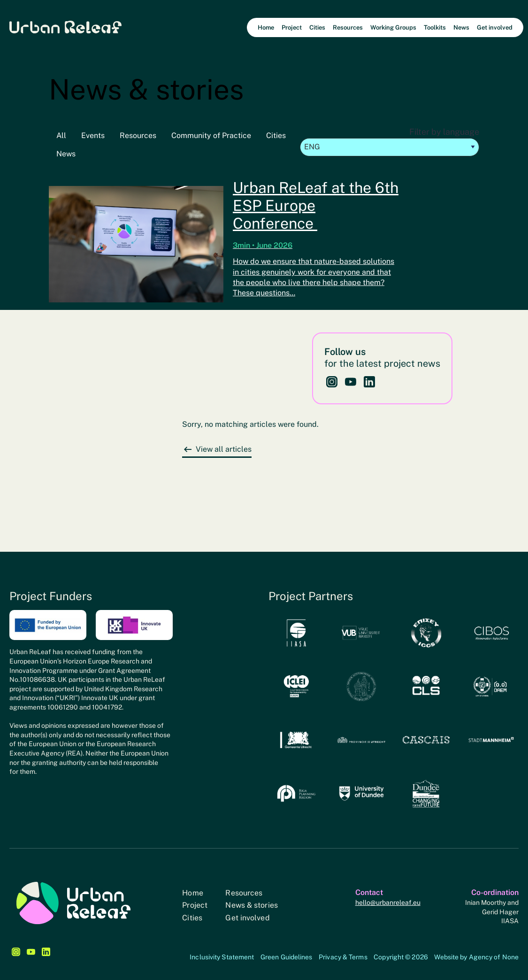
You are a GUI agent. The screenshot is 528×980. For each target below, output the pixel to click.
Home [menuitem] (266, 27)
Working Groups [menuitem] (393, 27)
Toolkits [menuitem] (435, 27)
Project (195, 905)
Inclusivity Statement (222, 957)
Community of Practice (211, 135)
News (66, 154)
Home (192, 893)
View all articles (224, 449)
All (61, 135)
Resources (138, 135)
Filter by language (390, 141)
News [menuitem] (461, 27)
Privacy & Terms (343, 957)
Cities (276, 135)
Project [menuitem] (292, 27)
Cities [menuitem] (317, 27)
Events (93, 135)
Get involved (247, 918)
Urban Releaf (65, 27)
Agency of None (494, 957)
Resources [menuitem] (348, 27)
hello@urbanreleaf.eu (388, 903)
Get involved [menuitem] (495, 27)
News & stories (251, 905)
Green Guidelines (287, 957)
